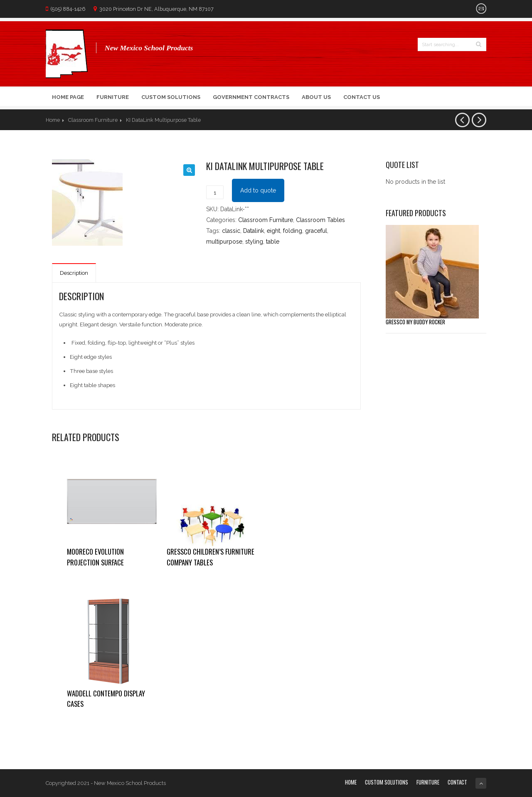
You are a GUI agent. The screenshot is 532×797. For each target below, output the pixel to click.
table (273, 242)
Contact (457, 782)
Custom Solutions (171, 97)
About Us (316, 97)
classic (231, 231)
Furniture (113, 97)
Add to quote (258, 190)
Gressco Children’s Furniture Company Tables (211, 557)
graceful (316, 231)
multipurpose (224, 242)
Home (53, 120)
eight (273, 231)
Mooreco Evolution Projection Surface (95, 557)
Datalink (254, 231)
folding (293, 231)
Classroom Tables (320, 220)
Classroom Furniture (93, 120)
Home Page (68, 97)
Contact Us (362, 97)
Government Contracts (251, 97)
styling (254, 242)
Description (74, 273)
